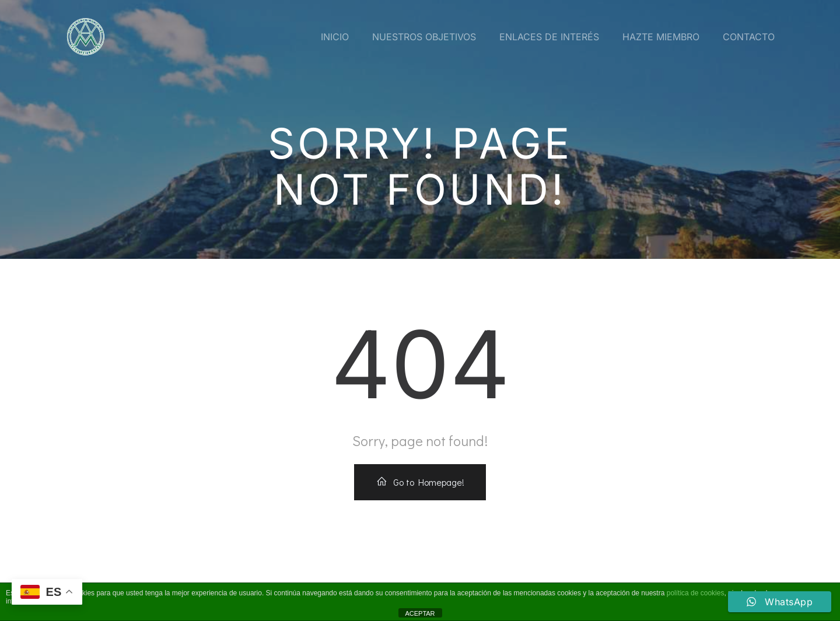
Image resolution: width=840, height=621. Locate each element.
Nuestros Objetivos (424, 37)
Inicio (335, 37)
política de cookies (696, 593)
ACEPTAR (420, 613)
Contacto (749, 37)
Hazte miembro (661, 37)
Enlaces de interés (549, 37)
